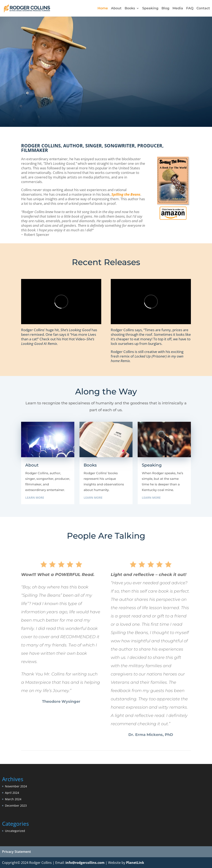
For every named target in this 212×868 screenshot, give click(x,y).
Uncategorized (15, 831)
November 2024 (16, 786)
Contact (203, 8)
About (116, 8)
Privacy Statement (16, 852)
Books (130, 8)
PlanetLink (135, 863)
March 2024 (13, 799)
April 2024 (12, 793)
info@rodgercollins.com (85, 863)
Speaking (150, 8)
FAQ (190, 8)
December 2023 (16, 806)
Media (178, 8)
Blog (165, 8)
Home (103, 8)
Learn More (35, 498)
